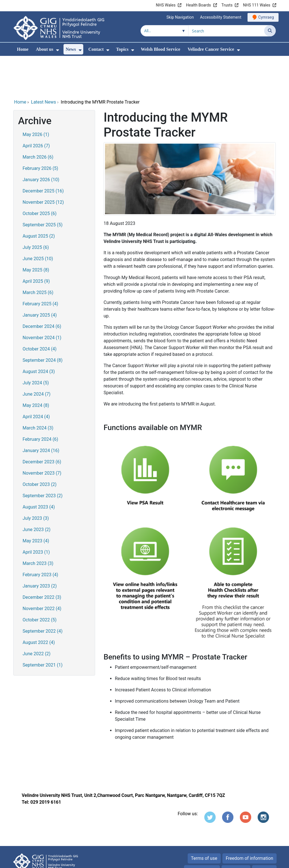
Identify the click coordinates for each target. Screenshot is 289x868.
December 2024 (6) (42, 288)
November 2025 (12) (43, 164)
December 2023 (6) (42, 423)
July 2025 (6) (36, 209)
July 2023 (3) (36, 480)
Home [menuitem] (23, 49)
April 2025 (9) (36, 243)
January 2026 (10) (41, 141)
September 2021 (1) (43, 627)
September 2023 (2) (43, 457)
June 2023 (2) (37, 491)
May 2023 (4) (36, 502)
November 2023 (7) (42, 435)
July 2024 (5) (36, 344)
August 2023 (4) (39, 469)
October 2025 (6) (40, 175)
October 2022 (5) (40, 581)
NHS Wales (166, 5)
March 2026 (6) (38, 119)
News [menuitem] (71, 49)
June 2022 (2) (37, 615)
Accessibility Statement (221, 17)
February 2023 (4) (40, 536)
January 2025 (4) (40, 277)
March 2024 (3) (38, 390)
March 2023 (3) (38, 525)
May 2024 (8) (36, 367)
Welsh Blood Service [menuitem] (161, 49)
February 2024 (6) (40, 401)
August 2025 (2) (39, 198)
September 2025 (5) (43, 186)
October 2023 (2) (40, 446)
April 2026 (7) (36, 107)
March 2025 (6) (38, 254)
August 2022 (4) (39, 604)
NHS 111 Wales (257, 5)
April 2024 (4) (36, 378)
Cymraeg (266, 17)
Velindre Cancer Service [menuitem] (211, 49)
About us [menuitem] (45, 49)
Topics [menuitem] (122, 49)
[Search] (270, 31)
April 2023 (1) (36, 514)
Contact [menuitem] (96, 49)
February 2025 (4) (40, 265)
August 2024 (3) (39, 333)
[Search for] (226, 31)
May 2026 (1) (36, 96)
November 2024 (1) (42, 299)
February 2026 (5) (40, 130)
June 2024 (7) (37, 356)
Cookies (233, 832)
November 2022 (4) (42, 570)
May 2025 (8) (36, 232)
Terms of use (204, 820)
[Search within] (165, 31)
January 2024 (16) (41, 412)
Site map (264, 832)
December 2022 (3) (42, 559)
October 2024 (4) (40, 311)
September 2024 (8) (43, 322)
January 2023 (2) (40, 548)
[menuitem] (58, 50)
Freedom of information (249, 820)
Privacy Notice (202, 832)
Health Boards (198, 5)
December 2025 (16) (43, 153)
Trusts (227, 5)
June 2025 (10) (38, 220)
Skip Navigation (180, 17)
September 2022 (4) (43, 593)
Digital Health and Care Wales (240, 861)
